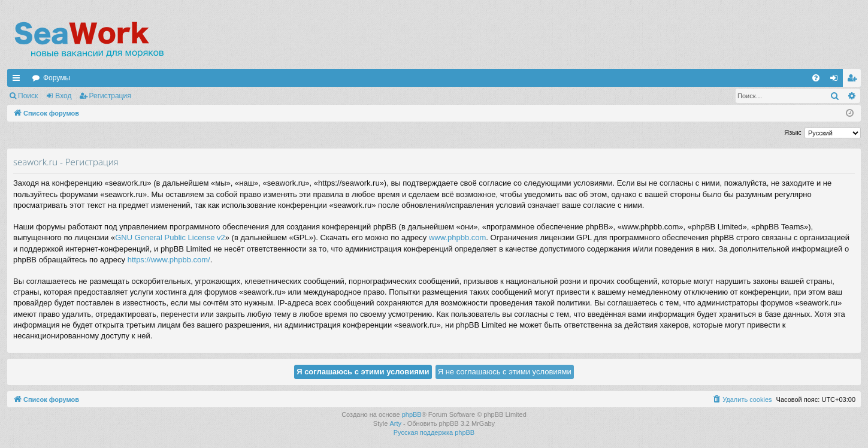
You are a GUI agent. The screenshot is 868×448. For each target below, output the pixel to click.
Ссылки (19, 80)
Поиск (28, 96)
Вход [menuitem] (837, 80)
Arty (395, 423)
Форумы (57, 78)
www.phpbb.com (457, 237)
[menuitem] (816, 78)
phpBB (412, 414)
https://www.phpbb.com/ (169, 260)
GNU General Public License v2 (170, 237)
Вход (63, 96)
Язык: (793, 132)
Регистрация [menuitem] (854, 80)
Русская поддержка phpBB (434, 432)
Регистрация (110, 96)
